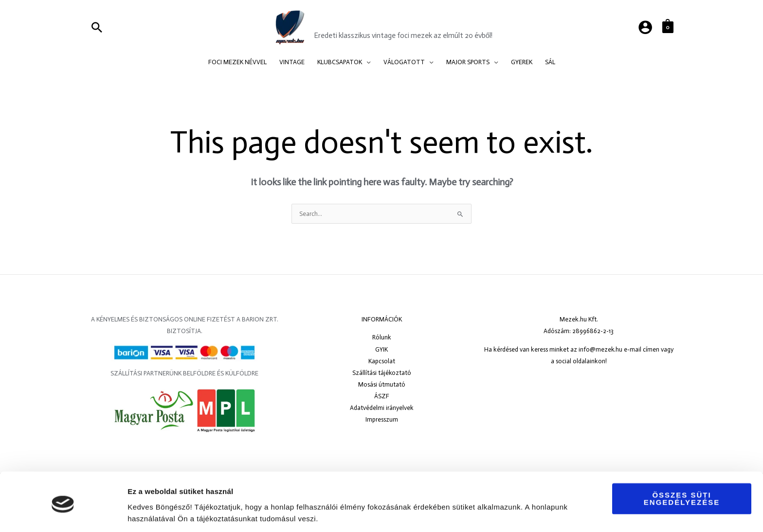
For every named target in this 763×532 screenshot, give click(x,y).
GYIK (381, 349)
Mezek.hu (343, 21)
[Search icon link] (97, 27)
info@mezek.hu (600, 349)
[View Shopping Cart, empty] (668, 27)
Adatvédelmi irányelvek (382, 408)
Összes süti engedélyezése (682, 466)
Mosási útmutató (382, 384)
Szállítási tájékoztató (381, 373)
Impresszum (382, 419)
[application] (366, 62)
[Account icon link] (645, 27)
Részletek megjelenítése (170, 513)
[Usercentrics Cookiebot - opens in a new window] (63, 513)
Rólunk (382, 337)
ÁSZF (382, 396)
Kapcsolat (382, 361)
